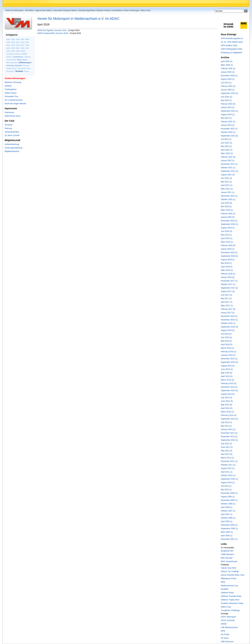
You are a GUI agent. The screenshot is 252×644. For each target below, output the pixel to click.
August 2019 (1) (228, 228)
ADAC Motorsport (228, 617)
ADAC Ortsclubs (228, 620)
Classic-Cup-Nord (228, 568)
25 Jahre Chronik (12, 135)
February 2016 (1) (229, 352)
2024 (8, 51)
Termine (19, 71)
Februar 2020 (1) (228, 214)
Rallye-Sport (12, 68)
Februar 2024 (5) (228, 104)
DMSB (24, 54)
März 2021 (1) (227, 189)
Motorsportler (12, 63)
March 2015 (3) (227, 380)
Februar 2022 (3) (228, 157)
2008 (27, 39)
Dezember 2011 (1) (229, 461)
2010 (13, 42)
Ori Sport (225, 638)
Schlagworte (12, 35)
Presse (26, 65)
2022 (22, 48)
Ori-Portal (225, 635)
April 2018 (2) (227, 267)
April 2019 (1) (227, 238)
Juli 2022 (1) (226, 139)
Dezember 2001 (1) (229, 539)
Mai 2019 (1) (226, 235)
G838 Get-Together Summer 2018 (52, 30)
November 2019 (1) (229, 221)
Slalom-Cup (226, 607)
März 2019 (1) (227, 242)
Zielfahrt (8, 86)
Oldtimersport (25, 63)
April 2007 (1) (227, 514)
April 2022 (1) (227, 150)
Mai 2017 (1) (226, 299)
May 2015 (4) (227, 373)
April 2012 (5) (227, 454)
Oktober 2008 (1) (228, 504)
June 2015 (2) (227, 369)
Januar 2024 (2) (228, 107)
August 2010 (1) (228, 483)
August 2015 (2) (228, 366)
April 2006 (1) (227, 521)
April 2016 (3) (227, 345)
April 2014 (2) (227, 408)
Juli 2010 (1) (226, 486)
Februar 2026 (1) (228, 69)
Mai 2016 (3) (226, 341)
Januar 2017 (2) (228, 313)
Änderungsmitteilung (13, 148)
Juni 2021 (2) (226, 178)
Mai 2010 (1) (226, 490)
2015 (13, 45)
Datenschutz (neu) (13, 116)
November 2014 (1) (229, 387)
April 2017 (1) (227, 302)
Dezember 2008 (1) (229, 500)
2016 (18, 45)
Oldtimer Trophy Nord (230, 600)
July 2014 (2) (226, 398)
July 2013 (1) (226, 422)
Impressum (9, 112)
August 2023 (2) (228, 115)
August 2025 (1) (228, 79)
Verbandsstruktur (12, 132)
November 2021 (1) (229, 164)
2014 (8, 45)
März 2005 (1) (227, 532)
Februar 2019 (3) (228, 245)
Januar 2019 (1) (228, 249)
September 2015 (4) (229, 362)
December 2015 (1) (229, 359)
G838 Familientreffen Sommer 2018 (53, 33)
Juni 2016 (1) (226, 337)
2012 (22, 42)
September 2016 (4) (229, 327)
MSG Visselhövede (229, 561)
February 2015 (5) (229, 383)
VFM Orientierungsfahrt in (232, 38)
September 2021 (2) (229, 171)
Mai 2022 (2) (226, 146)
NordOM (224, 589)
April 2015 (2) (227, 376)
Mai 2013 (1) (226, 426)
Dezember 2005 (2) (229, 525)
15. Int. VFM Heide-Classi (232, 42)
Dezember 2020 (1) (229, 196)
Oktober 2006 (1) (228, 518)
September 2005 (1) (229, 529)
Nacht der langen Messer (15, 104)
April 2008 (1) (227, 507)
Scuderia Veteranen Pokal (232, 603)
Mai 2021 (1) (226, 182)
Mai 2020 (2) (226, 207)
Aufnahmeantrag (12, 144)
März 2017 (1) (227, 306)
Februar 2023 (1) (228, 122)
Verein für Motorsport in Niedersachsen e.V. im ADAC (78, 19)
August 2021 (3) (228, 175)
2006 (18, 39)
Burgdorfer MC (227, 551)
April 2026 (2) (227, 61)
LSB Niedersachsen (229, 627)
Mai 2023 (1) (226, 118)
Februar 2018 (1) (228, 274)
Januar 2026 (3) (228, 72)
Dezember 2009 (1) (229, 493)
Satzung (8, 128)
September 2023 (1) (229, 111)
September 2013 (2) (229, 419)
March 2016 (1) (227, 348)
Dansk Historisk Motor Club (232, 575)
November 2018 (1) (229, 253)
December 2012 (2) (229, 433)
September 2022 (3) (229, 136)
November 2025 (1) (229, 76)
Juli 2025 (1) (226, 83)
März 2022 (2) (227, 153)
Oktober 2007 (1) (228, 511)
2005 (13, 39)
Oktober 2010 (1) (228, 475)
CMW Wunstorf (227, 554)
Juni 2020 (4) (226, 203)
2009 (8, 42)
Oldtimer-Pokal (227, 593)
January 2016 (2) (228, 355)
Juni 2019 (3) (226, 231)
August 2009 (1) (228, 497)
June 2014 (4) (227, 401)
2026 (18, 51)
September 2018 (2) (229, 256)
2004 (8, 39)
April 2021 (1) (227, 185)
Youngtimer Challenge (230, 610)
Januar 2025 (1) (228, 90)
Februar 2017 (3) (228, 309)
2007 (22, 39)
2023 (27, 48)
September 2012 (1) (229, 440)
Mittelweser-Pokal (228, 579)
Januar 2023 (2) (228, 125)
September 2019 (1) (229, 224)
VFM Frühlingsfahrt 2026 (231, 49)
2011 (18, 42)
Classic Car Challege (230, 571)
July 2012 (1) (226, 444)
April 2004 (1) (227, 536)
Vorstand (8, 125)
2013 (27, 42)
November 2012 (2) (229, 437)
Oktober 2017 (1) (228, 284)
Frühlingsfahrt (11, 89)
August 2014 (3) (228, 394)
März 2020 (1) (227, 210)
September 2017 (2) (229, 288)
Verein (27, 71)
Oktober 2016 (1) (228, 323)
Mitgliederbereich (12, 151)
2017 (22, 45)
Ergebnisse (18, 57)
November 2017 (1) (229, 281)
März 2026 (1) (227, 65)
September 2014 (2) (229, 391)
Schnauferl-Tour (24, 68)
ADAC (23, 51)
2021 (18, 48)
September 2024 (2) (229, 93)
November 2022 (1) (229, 129)
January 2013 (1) (228, 429)
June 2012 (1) (227, 447)
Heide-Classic (11, 93)
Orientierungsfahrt (14, 65)
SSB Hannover (227, 642)
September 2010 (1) (229, 479)
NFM (223, 582)
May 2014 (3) (227, 405)
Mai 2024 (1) (226, 100)
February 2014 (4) (229, 415)
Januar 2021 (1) (228, 192)
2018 (27, 45)
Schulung (10, 71)
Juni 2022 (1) (226, 143)
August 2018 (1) (228, 260)
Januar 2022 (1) (228, 161)
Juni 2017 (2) (226, 295)
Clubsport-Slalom (14, 54)
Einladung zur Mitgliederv (232, 53)
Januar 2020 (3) (228, 217)
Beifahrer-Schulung (13, 82)
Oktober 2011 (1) (228, 465)
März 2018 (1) (227, 270)
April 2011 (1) (227, 472)
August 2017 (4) (228, 291)
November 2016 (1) (229, 320)
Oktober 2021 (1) (228, 168)
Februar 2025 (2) (228, 86)
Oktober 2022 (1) (228, 132)
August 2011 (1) (228, 468)
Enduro (9, 57)
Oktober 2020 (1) (228, 199)
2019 (8, 48)
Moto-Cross (22, 60)
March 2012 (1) (227, 458)
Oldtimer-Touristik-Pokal (231, 596)
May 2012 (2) (227, 451)
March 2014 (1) (227, 412)
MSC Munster (227, 558)
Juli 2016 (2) (226, 334)
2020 (13, 48)
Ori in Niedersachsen (14, 100)
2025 (13, 51)
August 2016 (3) (228, 330)
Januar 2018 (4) (228, 277)
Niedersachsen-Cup (229, 586)
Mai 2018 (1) (226, 263)
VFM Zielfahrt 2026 (229, 46)
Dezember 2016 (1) (229, 316)
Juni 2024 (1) (226, 97)
